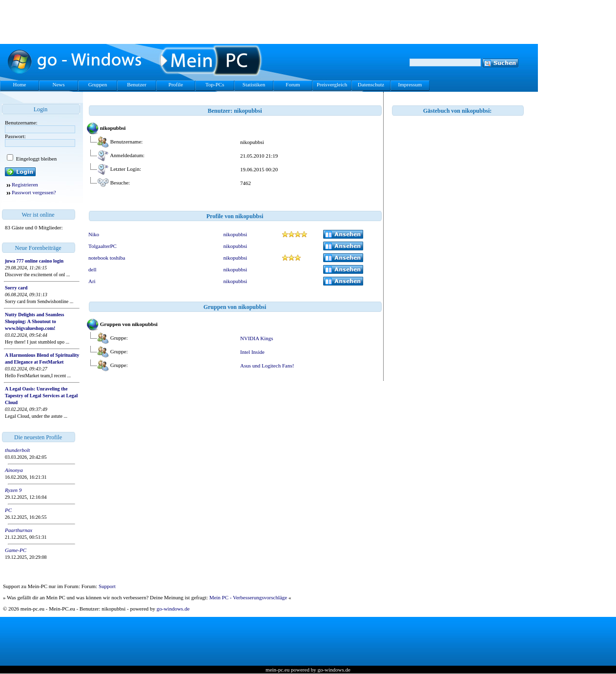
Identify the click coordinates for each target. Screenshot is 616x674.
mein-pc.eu (277, 670)
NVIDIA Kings (257, 338)
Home (20, 84)
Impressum (410, 84)
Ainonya (14, 470)
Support (107, 586)
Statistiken (254, 84)
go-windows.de (173, 609)
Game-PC (16, 550)
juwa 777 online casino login (34, 261)
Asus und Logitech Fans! (267, 366)
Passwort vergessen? (34, 192)
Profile (176, 84)
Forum (293, 84)
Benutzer (137, 84)
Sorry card (16, 288)
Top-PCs (215, 84)
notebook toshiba (107, 258)
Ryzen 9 (13, 490)
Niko (94, 234)
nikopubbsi (235, 234)
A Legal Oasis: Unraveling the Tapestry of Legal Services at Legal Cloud (41, 396)
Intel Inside (252, 352)
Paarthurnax (19, 530)
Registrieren (25, 184)
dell (92, 269)
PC (8, 510)
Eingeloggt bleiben (36, 159)
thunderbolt (17, 450)
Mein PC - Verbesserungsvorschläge (248, 597)
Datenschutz (371, 84)
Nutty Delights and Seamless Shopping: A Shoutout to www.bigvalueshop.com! (34, 321)
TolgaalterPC (103, 246)
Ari (92, 281)
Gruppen (98, 84)
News (58, 84)
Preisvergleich (332, 84)
